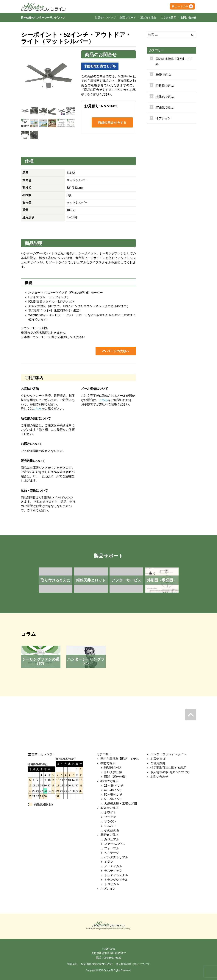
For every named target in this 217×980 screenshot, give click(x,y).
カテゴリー (156, 50)
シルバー (110, 826)
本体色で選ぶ (109, 808)
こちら (37, 409)
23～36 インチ (114, 786)
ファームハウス (115, 844)
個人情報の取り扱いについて (170, 772)
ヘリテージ (112, 853)
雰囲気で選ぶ (109, 835)
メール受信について (95, 389)
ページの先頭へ (116, 351)
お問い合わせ (188, 18)
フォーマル (112, 848)
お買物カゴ (158, 759)
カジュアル (112, 839)
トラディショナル (116, 875)
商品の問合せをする (112, 123)
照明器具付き (113, 768)
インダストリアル (116, 857)
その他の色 (112, 830)
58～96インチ (113, 799)
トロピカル (112, 884)
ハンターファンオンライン (168, 754)
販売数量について (33, 461)
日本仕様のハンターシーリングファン (43, 18)
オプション (163, 118)
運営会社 (72, 964)
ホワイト (110, 812)
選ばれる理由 (148, 18)
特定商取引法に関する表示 (168, 768)
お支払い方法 (30, 389)
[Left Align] (192, 35)
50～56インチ (113, 795)
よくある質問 (168, 18)
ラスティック (113, 871)
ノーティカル (113, 866)
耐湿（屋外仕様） (116, 777)
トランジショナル (116, 880)
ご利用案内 (158, 763)
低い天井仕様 (113, 772)
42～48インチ (113, 790)
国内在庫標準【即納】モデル (174, 61)
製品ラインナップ (105, 18)
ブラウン (110, 821)
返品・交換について (34, 490)
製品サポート (128, 18)
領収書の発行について (36, 418)
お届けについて (31, 444)
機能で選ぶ (108, 763)
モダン (109, 862)
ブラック (110, 817)
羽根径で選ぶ (109, 781)
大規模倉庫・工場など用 (121, 804)
